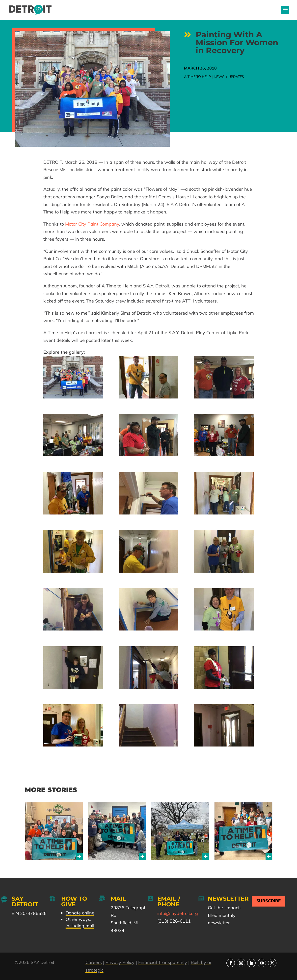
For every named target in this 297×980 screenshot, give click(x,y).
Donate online (80, 913)
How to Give (74, 901)
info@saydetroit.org (178, 913)
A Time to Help (197, 77)
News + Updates (229, 77)
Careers (94, 962)
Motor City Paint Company (92, 224)
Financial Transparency (163, 962)
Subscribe (269, 901)
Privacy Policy (120, 962)
